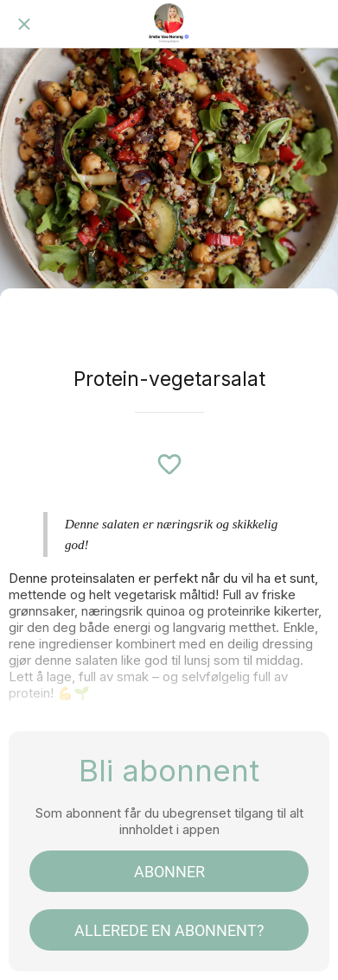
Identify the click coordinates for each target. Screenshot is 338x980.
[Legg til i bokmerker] (169, 465)
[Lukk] (24, 24)
